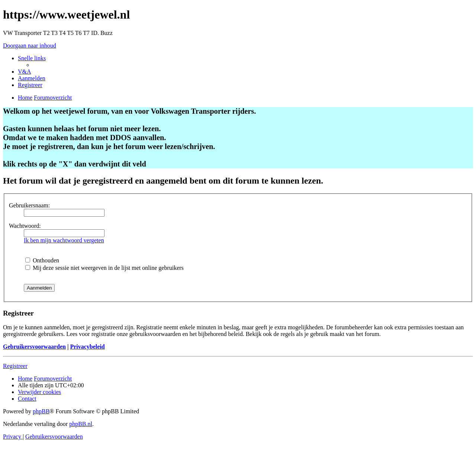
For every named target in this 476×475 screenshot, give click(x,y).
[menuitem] (25, 72)
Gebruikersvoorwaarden (34, 347)
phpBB (41, 411)
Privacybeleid (87, 347)
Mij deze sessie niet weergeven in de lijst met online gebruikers (104, 268)
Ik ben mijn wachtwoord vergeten (64, 240)
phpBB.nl (81, 424)
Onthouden (42, 260)
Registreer (15, 366)
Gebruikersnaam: (29, 205)
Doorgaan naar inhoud (30, 46)
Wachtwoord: (25, 226)
